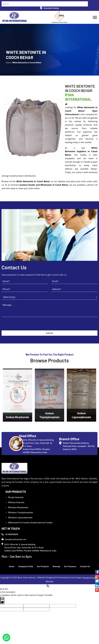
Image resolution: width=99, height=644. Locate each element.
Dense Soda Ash (16, 502)
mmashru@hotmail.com (14, 539)
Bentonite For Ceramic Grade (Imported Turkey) (30, 522)
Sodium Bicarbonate (18, 507)
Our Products (43, 566)
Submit (50, 333)
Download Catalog (49, 8)
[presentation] (21, 325)
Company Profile (26, 566)
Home (12, 566)
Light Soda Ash (16, 497)
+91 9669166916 (10, 534)
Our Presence (70, 566)
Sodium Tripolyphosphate (20, 512)
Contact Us (85, 566)
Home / (9, 62)
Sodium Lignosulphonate (20, 517)
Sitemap (56, 566)
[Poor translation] (2, 600)
